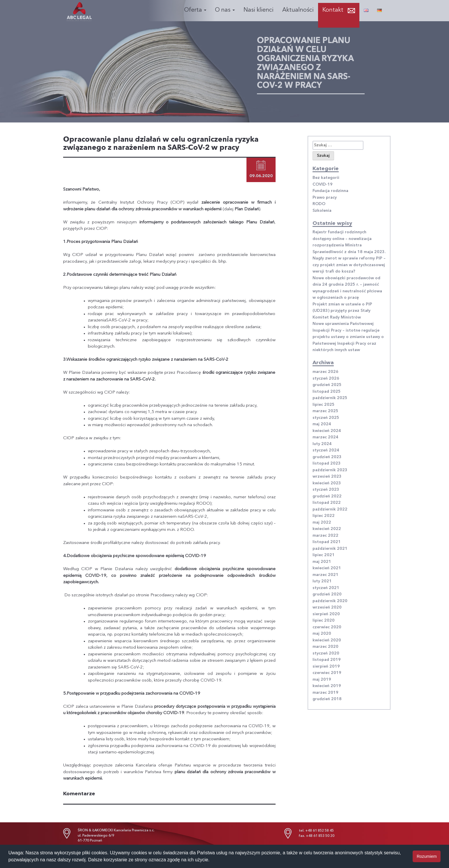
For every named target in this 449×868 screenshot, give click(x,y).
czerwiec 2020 (327, 627)
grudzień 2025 (327, 385)
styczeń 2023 (326, 490)
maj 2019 (322, 680)
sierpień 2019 (326, 666)
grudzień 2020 (327, 594)
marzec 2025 (325, 411)
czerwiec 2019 (327, 673)
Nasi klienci (259, 10)
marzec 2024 (325, 437)
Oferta (195, 10)
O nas (225, 10)
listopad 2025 (327, 392)
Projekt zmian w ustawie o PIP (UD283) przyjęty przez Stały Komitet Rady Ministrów (342, 311)
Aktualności (298, 10)
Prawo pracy (325, 198)
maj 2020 (322, 634)
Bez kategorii (326, 178)
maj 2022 (322, 522)
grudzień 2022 (327, 496)
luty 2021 (322, 581)
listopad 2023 (327, 463)
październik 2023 (330, 470)
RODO (319, 204)
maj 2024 (322, 424)
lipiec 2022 (324, 516)
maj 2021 (322, 562)
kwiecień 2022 (327, 529)
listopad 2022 (327, 503)
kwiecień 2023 (327, 483)
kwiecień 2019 (327, 686)
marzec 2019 (325, 693)
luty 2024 (322, 444)
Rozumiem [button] (427, 856)
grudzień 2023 (327, 457)
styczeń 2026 (326, 378)
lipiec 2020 (324, 620)
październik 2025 (330, 398)
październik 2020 (330, 601)
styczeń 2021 (326, 588)
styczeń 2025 (326, 418)
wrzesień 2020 (327, 607)
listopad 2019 (327, 660)
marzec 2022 (325, 536)
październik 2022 (330, 509)
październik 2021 (330, 549)
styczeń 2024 (326, 450)
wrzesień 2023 (327, 476)
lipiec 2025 (324, 405)
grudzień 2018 (327, 699)
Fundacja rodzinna (330, 191)
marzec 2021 (325, 575)
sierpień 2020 (326, 614)
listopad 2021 (327, 542)
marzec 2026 (325, 372)
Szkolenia (322, 211)
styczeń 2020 (326, 653)
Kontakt (333, 10)
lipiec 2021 (324, 555)
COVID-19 (323, 184)
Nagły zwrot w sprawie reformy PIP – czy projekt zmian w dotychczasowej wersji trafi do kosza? (349, 265)
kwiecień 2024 (327, 431)
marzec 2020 (325, 647)
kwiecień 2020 (327, 640)
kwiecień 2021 (327, 568)
